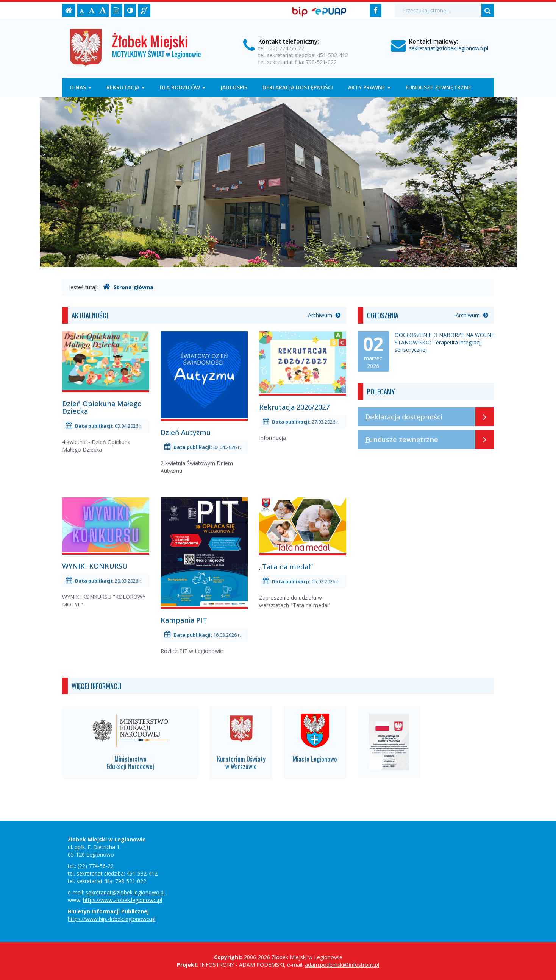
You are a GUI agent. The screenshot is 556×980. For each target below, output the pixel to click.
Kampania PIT (184, 620)
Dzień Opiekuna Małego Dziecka (102, 407)
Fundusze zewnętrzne (438, 87)
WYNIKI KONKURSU (95, 566)
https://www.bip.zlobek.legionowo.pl (112, 919)
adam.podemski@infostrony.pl (342, 965)
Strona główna (128, 287)
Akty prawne (369, 87)
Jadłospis (234, 87)
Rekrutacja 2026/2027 (294, 407)
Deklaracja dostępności (298, 87)
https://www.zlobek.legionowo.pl (123, 900)
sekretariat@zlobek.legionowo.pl (449, 48)
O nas (80, 87)
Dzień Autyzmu (186, 432)
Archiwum (324, 315)
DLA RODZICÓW (183, 87)
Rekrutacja (126, 87)
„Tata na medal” (286, 567)
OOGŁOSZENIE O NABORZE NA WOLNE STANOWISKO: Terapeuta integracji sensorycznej (444, 342)
